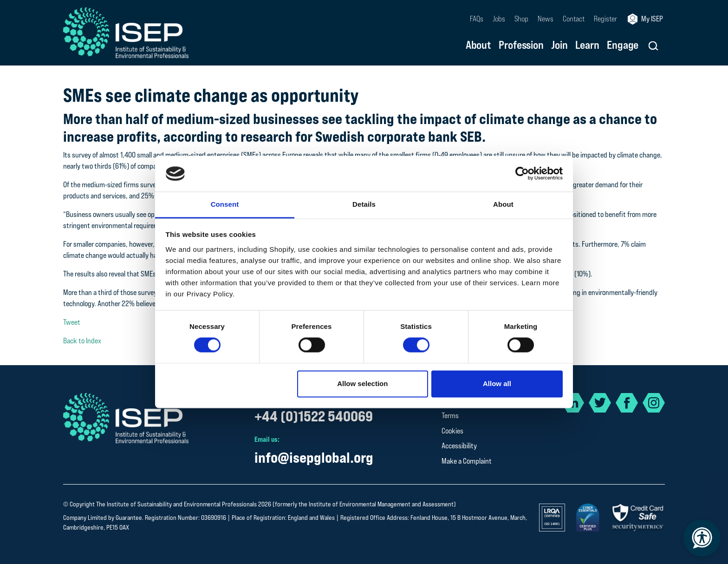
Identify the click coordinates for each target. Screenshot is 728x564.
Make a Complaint (467, 461)
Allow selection (362, 384)
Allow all (497, 384)
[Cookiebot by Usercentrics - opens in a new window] (522, 174)
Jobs (499, 19)
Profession (521, 46)
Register (605, 19)
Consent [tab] (225, 204)
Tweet (72, 322)
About (478, 46)
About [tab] (503, 204)
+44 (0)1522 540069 (314, 416)
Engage (623, 46)
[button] (653, 46)
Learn (587, 46)
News (546, 19)
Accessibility (459, 446)
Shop (521, 19)
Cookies (452, 431)
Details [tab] (364, 204)
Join (559, 46)
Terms (450, 416)
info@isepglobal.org (314, 457)
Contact (574, 19)
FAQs (477, 19)
